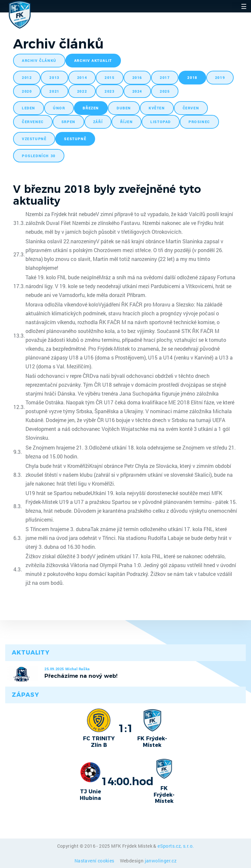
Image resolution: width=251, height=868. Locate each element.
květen (157, 108)
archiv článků (39, 60)
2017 (165, 77)
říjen (126, 122)
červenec (33, 122)
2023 (109, 91)
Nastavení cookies (95, 861)
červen (191, 108)
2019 (220, 77)
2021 (54, 91)
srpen (68, 122)
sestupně (75, 139)
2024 (137, 91)
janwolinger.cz (161, 861)
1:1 (126, 728)
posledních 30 (39, 156)
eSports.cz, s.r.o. (176, 846)
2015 (109, 77)
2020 (27, 91)
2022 (82, 91)
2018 (192, 77)
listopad (161, 122)
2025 (165, 91)
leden (29, 108)
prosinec (199, 122)
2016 (137, 77)
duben (124, 108)
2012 (27, 77)
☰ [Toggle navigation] (244, 6)
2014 (82, 77)
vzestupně (34, 139)
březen (91, 108)
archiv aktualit (93, 60)
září (98, 122)
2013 (54, 77)
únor (59, 108)
